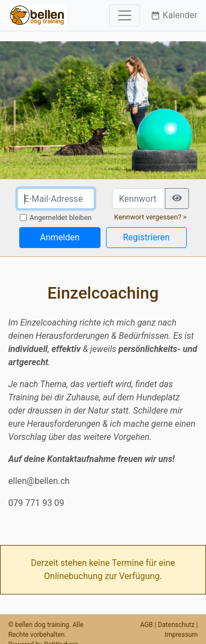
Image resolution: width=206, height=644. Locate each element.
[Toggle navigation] (125, 15)
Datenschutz (176, 625)
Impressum (181, 635)
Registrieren (146, 237)
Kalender (174, 15)
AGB (146, 625)
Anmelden (60, 237)
